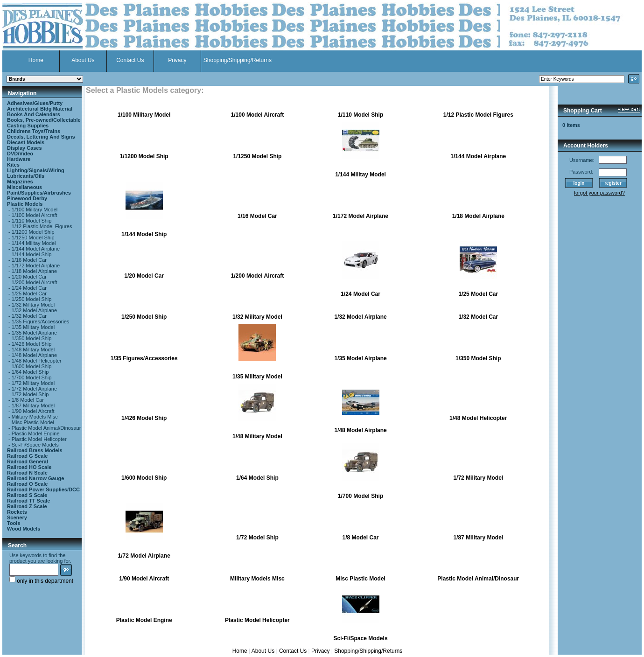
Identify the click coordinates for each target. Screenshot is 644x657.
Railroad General (28, 461)
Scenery (17, 517)
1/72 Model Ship (30, 394)
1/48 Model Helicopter (37, 361)
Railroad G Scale (27, 456)
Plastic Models (25, 204)
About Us (83, 60)
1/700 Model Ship (32, 377)
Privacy (177, 60)
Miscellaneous (24, 187)
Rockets (17, 512)
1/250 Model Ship (32, 299)
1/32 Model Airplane (34, 310)
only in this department (41, 581)
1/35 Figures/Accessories (41, 322)
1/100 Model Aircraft (35, 215)
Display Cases (24, 148)
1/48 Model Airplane (34, 355)
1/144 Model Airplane (36, 249)
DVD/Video (20, 154)
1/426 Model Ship (32, 344)
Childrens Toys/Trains (34, 131)
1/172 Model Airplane (36, 266)
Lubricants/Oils (26, 176)
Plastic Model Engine (36, 433)
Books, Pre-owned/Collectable (44, 120)
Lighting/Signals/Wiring (36, 170)
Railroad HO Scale (29, 467)
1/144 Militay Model (34, 243)
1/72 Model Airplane (34, 389)
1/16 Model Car (29, 260)
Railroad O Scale (27, 484)
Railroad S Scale (27, 495)
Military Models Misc (35, 417)
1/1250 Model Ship (33, 238)
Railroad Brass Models (35, 450)
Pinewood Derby (27, 198)
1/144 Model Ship (32, 254)
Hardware (19, 159)
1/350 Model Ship (32, 338)
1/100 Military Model (35, 210)
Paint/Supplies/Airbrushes (39, 193)
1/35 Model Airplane (34, 333)
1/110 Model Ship (32, 221)
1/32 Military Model (33, 305)
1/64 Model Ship (30, 372)
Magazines (20, 182)
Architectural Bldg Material (40, 109)
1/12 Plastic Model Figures (42, 226)
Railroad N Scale (27, 473)
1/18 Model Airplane (34, 271)
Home (36, 60)
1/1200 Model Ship (33, 232)
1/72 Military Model (33, 383)
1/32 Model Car (29, 316)
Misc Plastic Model (33, 422)
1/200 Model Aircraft (35, 282)
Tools (14, 523)
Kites (13, 165)
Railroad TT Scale (28, 501)
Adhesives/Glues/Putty (35, 103)
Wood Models (24, 529)
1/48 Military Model (33, 349)
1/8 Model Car (28, 400)
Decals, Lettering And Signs (41, 137)
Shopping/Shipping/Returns (238, 60)
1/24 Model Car (29, 288)
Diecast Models (26, 142)
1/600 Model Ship (32, 366)
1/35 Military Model (33, 327)
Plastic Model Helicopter (39, 439)
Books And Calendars (34, 114)
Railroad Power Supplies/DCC (43, 489)
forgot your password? (599, 193)
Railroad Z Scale (27, 506)
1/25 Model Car (29, 294)
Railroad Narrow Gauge (35, 478)
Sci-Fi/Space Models (35, 445)
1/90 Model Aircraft (33, 411)
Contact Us (130, 60)
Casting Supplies (28, 126)
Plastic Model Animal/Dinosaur (46, 428)
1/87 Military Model (33, 405)
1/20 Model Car (29, 277)
